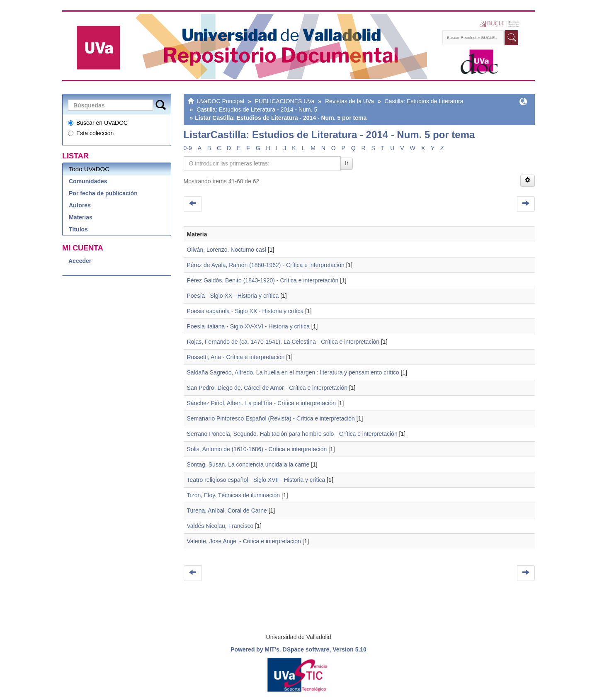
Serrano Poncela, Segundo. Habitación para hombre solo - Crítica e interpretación (292, 434)
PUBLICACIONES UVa (285, 101)
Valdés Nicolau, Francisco (220, 526)
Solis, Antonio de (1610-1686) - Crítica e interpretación (257, 449)
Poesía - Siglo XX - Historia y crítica (233, 296)
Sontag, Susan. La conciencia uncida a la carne (248, 464)
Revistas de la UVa (349, 101)
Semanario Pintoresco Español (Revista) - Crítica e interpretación (271, 418)
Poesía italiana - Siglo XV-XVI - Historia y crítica (248, 326)
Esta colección (91, 133)
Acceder (80, 261)
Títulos (78, 229)
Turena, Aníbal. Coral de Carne (227, 510)
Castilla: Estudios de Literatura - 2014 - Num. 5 (257, 109)
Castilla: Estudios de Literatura (424, 101)
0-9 (188, 148)
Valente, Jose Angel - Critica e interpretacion (244, 541)
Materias (81, 217)
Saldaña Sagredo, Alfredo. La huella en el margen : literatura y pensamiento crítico (293, 372)
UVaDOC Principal (220, 101)
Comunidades (88, 181)
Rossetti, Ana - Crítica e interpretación (236, 357)
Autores (80, 205)
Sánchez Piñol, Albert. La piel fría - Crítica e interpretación (262, 403)
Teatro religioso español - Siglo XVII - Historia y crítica (256, 480)
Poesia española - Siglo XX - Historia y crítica (245, 311)
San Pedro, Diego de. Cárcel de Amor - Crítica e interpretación (267, 388)
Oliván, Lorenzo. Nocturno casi (227, 250)
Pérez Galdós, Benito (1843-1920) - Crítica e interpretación (263, 280)
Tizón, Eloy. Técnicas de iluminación (234, 495)
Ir (347, 163)
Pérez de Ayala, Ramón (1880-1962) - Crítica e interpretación (266, 265)
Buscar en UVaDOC (98, 123)
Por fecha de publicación (103, 193)
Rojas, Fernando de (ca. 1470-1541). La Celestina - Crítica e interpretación (283, 342)
